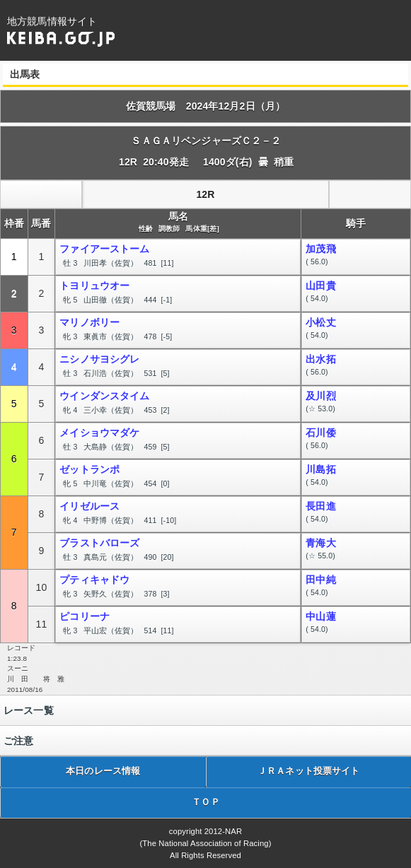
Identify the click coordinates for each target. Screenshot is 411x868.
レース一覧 (29, 710)
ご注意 (18, 741)
